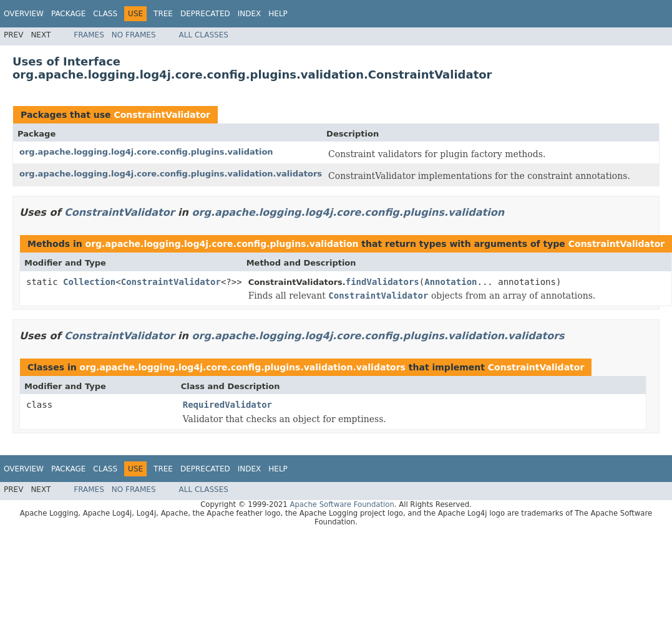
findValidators (382, 282)
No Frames (134, 35)
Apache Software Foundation (342, 504)
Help (278, 14)
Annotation (450, 282)
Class (105, 14)
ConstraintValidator (162, 115)
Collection (89, 282)
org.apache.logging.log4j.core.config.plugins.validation (146, 152)
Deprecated (205, 14)
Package (68, 14)
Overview (24, 14)
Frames (89, 35)
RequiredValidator (227, 405)
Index (250, 14)
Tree (163, 14)
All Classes (204, 35)
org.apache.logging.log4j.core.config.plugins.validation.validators (171, 174)
